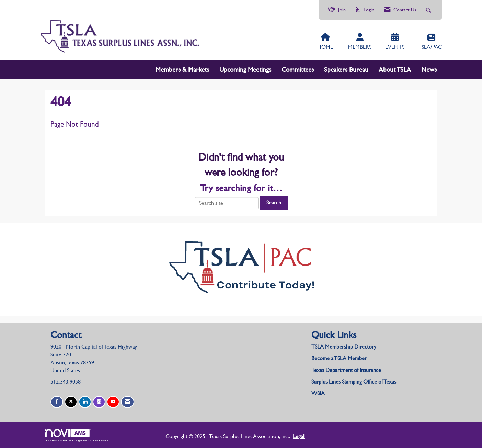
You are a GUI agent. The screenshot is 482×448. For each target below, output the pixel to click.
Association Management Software (77, 435)
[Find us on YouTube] (113, 402)
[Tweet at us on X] (71, 402)
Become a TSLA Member (339, 358)
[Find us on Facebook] (57, 402)
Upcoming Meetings (245, 69)
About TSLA (395, 69)
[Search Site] (429, 10)
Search (274, 203)
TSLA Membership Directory (344, 347)
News (429, 69)
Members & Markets (182, 69)
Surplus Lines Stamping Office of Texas (354, 382)
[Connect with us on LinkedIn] (85, 402)
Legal (299, 436)
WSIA (318, 393)
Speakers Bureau (346, 69)
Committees (298, 69)
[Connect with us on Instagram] (99, 402)
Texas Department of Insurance (347, 370)
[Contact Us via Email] (128, 402)
